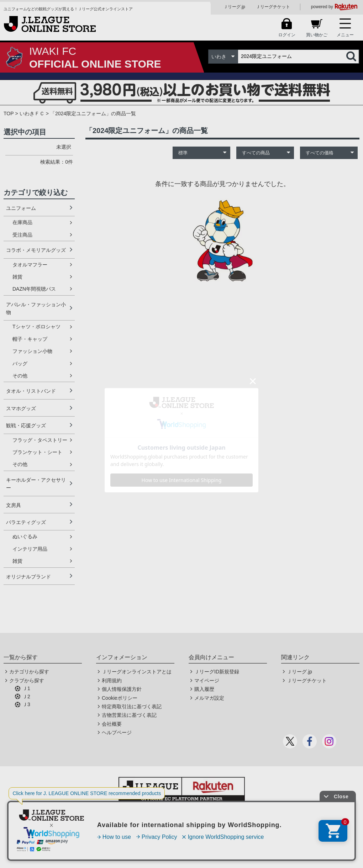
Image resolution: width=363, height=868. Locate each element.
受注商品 (22, 235)
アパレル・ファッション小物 (36, 308)
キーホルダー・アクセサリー (36, 484)
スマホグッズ (21, 408)
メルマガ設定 (209, 698)
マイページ (207, 681)
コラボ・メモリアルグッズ (36, 250)
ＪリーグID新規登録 (217, 672)
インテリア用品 (30, 549)
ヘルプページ (117, 732)
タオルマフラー (30, 265)
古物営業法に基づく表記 (129, 715)
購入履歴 (204, 689)
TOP (9, 113)
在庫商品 (22, 222)
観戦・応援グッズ (26, 425)
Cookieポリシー (120, 698)
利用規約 (112, 681)
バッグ (20, 364)
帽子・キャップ (30, 339)
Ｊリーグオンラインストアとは (137, 672)
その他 (20, 376)
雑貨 (17, 277)
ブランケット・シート (37, 452)
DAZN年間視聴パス (34, 289)
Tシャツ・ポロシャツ (36, 327)
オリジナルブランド (28, 577)
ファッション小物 (32, 351)
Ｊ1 (26, 688)
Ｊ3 (26, 704)
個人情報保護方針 (122, 689)
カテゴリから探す (29, 672)
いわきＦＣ (32, 113)
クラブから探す (27, 681)
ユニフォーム (21, 208)
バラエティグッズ (26, 522)
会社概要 (112, 724)
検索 (352, 57)
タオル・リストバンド (31, 391)
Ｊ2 (26, 697)
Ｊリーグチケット (273, 7)
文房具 (14, 505)
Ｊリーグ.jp (234, 7)
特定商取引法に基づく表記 (132, 706)
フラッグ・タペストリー (40, 440)
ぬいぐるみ (25, 536)
